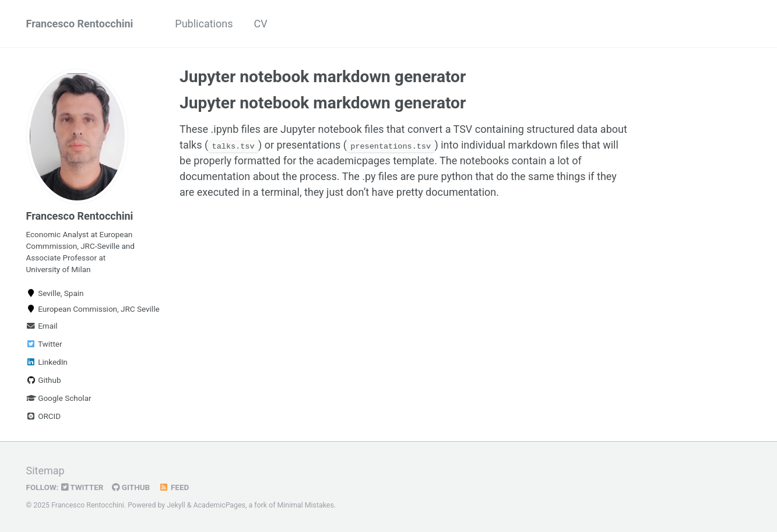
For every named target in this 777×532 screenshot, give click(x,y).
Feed (174, 487)
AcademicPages (219, 505)
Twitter (44, 344)
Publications (204, 24)
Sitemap (45, 471)
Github (44, 380)
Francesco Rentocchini (80, 24)
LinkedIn (47, 362)
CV (260, 24)
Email (42, 326)
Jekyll (176, 505)
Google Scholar (59, 398)
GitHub (131, 487)
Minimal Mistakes (306, 505)
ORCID (44, 416)
